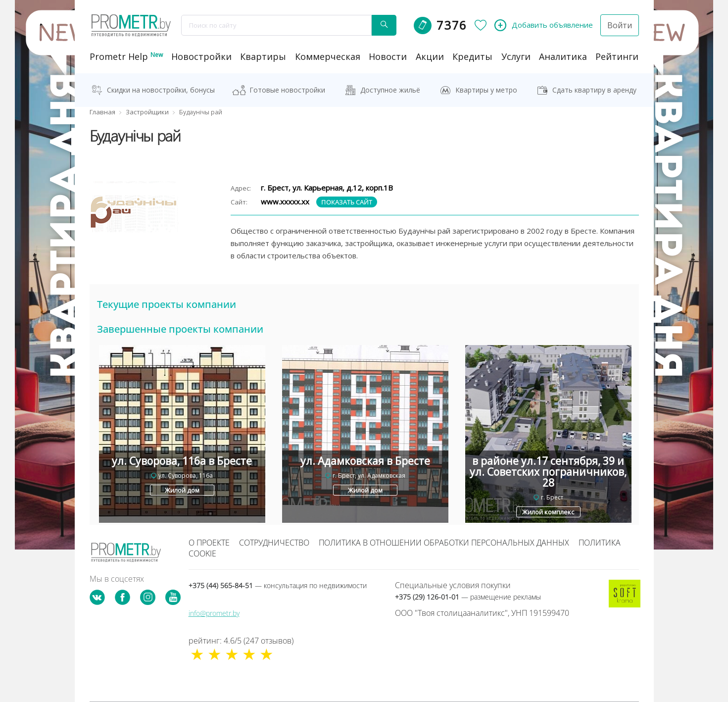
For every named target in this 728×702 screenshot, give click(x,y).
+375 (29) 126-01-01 (468, 597)
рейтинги (617, 56)
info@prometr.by (214, 613)
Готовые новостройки (287, 90)
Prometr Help (126, 56)
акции (430, 56)
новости (388, 56)
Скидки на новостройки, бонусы (161, 90)
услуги (516, 56)
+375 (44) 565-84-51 (278, 585)
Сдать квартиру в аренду (594, 90)
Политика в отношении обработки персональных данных (444, 543)
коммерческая (328, 56)
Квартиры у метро (486, 90)
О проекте (209, 543)
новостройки (201, 56)
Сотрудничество (274, 543)
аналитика (563, 56)
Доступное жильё (390, 90)
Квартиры (263, 56)
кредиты (472, 56)
